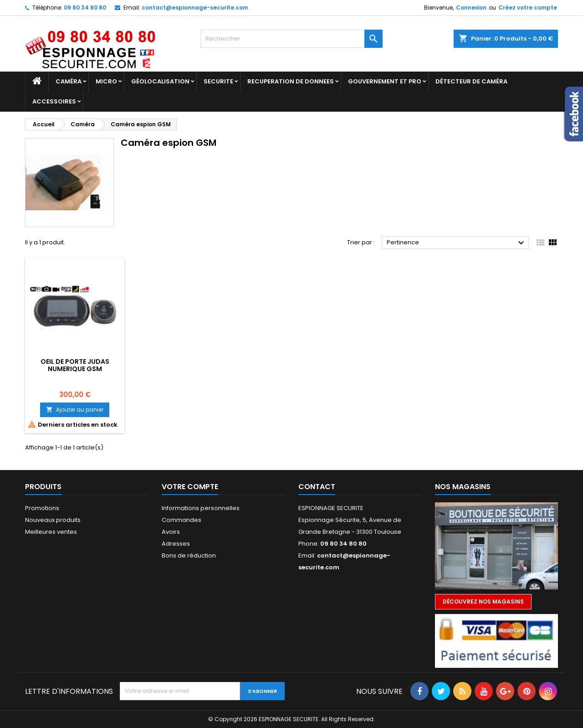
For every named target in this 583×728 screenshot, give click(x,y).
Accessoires (54, 101)
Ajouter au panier (75, 410)
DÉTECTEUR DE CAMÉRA (471, 81)
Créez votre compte (528, 8)
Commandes (182, 520)
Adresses (176, 544)
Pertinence (457, 243)
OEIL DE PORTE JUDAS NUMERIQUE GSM (75, 365)
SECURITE (218, 81)
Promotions (42, 508)
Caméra (69, 81)
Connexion (471, 8)
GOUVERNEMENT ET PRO (385, 81)
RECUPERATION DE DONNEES (291, 81)
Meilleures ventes (51, 532)
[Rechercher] (291, 39)
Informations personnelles (201, 508)
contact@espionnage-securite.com (195, 8)
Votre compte (190, 487)
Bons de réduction (189, 555)
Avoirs (171, 532)
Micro (106, 81)
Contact (317, 487)
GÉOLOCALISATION (160, 81)
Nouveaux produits (53, 520)
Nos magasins (463, 487)
